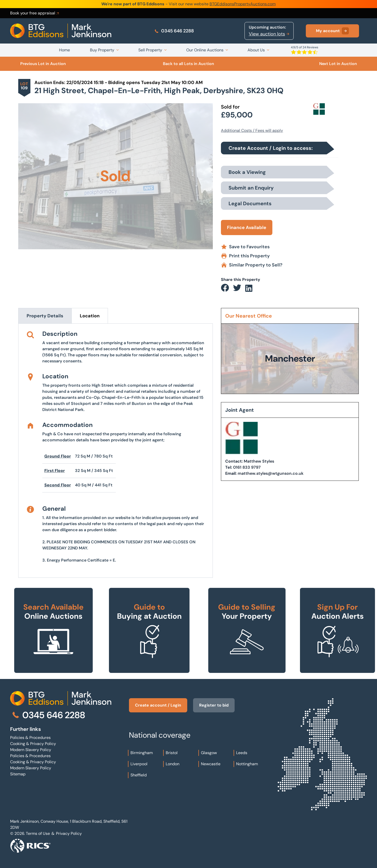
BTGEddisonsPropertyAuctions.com (243, 4)
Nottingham (247, 764)
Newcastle (211, 764)
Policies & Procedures (30, 738)
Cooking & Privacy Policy (33, 744)
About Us (256, 50)
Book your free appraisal (35, 13)
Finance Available (247, 228)
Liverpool (139, 764)
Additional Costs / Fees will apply (252, 130)
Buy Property (102, 50)
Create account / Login (158, 705)
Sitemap (18, 774)
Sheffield (139, 775)
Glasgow (209, 753)
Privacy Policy (69, 833)
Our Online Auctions (205, 50)
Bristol (172, 753)
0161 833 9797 (247, 467)
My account (332, 31)
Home (64, 50)
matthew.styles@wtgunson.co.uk (271, 473)
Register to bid (214, 705)
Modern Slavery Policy (31, 750)
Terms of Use (38, 833)
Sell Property (150, 50)
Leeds (242, 753)
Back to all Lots (188, 64)
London (173, 764)
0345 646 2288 (174, 31)
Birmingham (142, 753)
